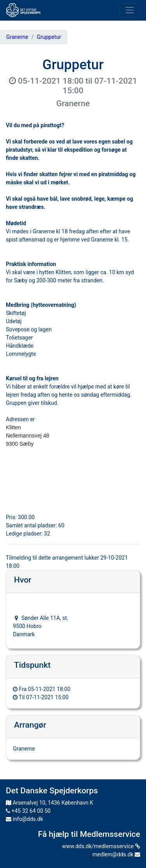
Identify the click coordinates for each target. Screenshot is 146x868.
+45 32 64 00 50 (28, 811)
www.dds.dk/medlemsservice (101, 846)
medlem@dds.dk (116, 854)
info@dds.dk (25, 819)
